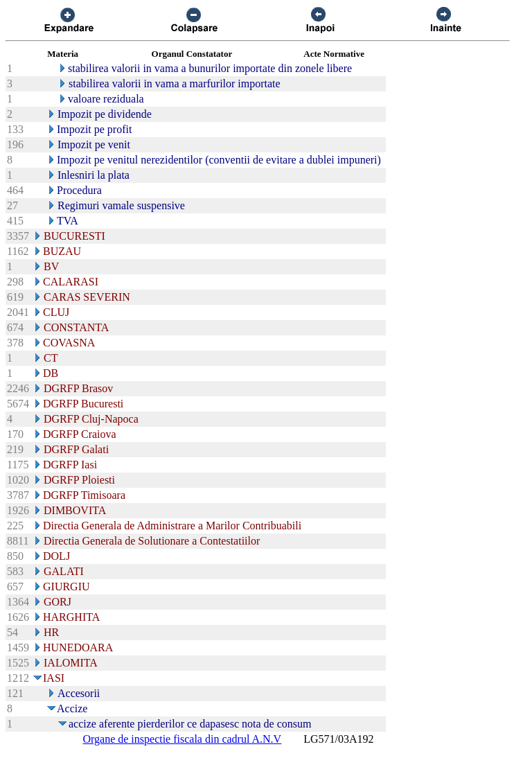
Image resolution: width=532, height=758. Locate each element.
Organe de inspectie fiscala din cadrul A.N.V (182, 739)
